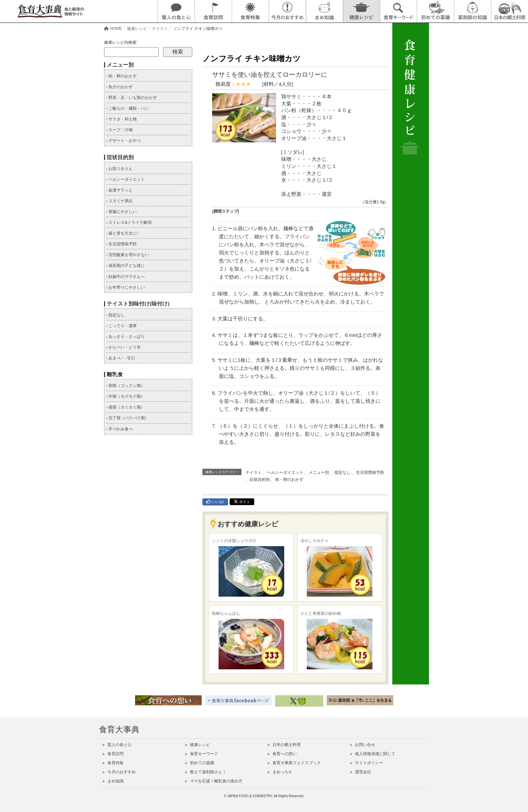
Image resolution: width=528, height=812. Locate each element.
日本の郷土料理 (284, 745)
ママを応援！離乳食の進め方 (214, 781)
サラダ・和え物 (121, 119)
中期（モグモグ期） (125, 396)
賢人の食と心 (117, 745)
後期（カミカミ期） (125, 407)
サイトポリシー (367, 763)
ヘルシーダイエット (285, 472)
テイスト (254, 472)
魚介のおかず (119, 87)
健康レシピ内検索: (121, 42)
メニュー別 (319, 472)
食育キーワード (202, 754)
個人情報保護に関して (373, 754)
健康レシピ (198, 745)
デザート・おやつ (123, 141)
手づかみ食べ (119, 429)
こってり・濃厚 (121, 326)
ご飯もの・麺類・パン (127, 108)
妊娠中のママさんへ (125, 277)
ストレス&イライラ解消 (129, 222)
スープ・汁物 (119, 130)
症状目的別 (260, 480)
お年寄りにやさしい (125, 287)
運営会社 (361, 772)
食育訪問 (113, 754)
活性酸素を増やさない (127, 255)
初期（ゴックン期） (125, 386)
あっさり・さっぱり (125, 337)
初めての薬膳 (200, 763)
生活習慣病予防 (370, 472)
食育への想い (282, 754)
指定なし (342, 472)
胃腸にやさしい (121, 212)
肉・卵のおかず (289, 480)
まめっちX (279, 772)
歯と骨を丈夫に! (122, 233)
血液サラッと (119, 190)
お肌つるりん (119, 169)
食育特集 (113, 763)
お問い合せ (363, 745)
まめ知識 (113, 781)
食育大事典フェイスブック (294, 763)
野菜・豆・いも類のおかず (131, 98)
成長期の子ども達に (125, 266)
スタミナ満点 (119, 201)
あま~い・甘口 (121, 358)
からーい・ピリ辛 (123, 347)
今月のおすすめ (119, 772)
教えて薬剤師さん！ (206, 772)
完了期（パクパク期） (127, 418)
